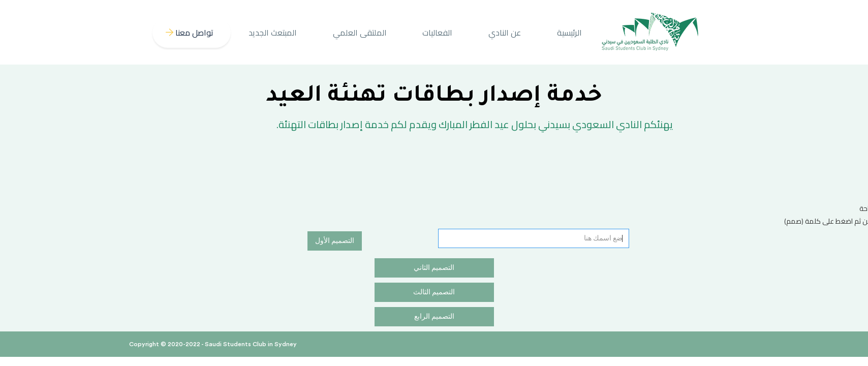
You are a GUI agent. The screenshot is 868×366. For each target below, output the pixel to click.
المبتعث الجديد (273, 33)
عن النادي (505, 33)
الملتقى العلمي (360, 33)
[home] (650, 32)
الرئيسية (569, 33)
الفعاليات (437, 33)
